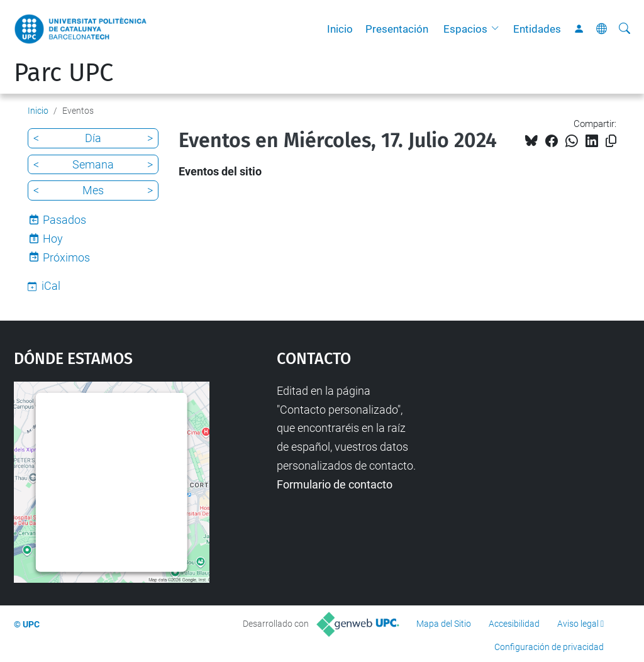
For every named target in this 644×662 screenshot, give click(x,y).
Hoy (53, 239)
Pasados (64, 220)
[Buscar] (625, 29)
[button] (498, 29)
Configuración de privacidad (549, 647)
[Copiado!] (611, 141)
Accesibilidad (514, 624)
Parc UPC (64, 73)
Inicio (340, 29)
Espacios (465, 29)
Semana (93, 164)
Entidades (537, 29)
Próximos (66, 257)
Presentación (397, 29)
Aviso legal (578, 624)
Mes (93, 190)
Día (93, 138)
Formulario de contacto (335, 484)
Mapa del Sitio (444, 624)
